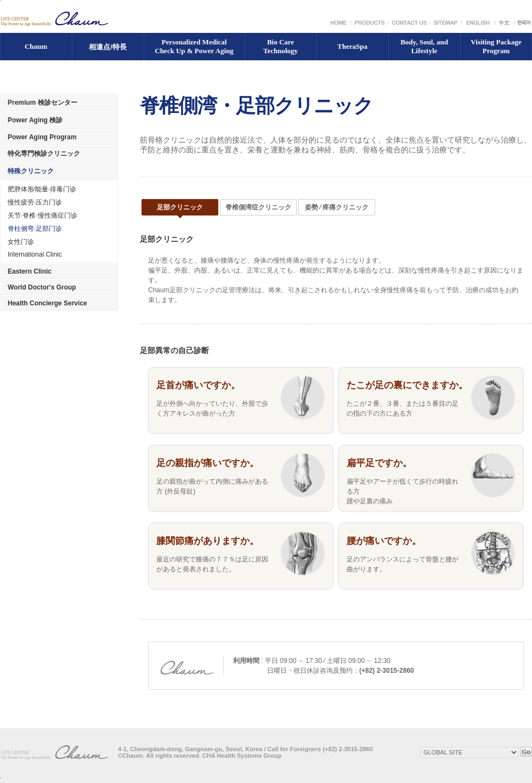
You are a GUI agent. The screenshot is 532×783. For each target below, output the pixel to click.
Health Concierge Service (47, 303)
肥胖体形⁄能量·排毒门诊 (42, 189)
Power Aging (35, 120)
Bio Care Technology (281, 46)
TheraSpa (352, 46)
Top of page (0, 778)
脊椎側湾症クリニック (258, 207)
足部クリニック (180, 207)
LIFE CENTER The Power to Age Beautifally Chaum (55, 19)
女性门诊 (21, 242)
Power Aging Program (42, 137)
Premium (43, 103)
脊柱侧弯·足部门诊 (35, 229)
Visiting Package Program (496, 46)
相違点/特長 (108, 47)
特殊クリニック (31, 171)
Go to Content (0, 0)
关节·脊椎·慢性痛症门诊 (43, 215)
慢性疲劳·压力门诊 (35, 202)
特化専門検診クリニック (44, 154)
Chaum (36, 46)
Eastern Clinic (30, 271)
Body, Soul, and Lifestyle (424, 46)
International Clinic (35, 254)
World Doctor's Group (42, 287)
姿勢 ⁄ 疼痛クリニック (337, 207)
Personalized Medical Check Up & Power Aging (194, 46)
